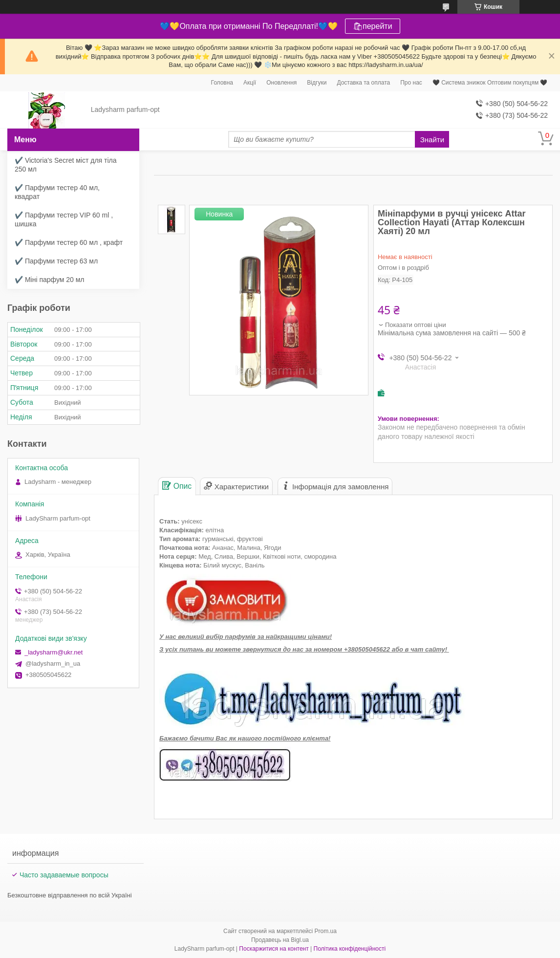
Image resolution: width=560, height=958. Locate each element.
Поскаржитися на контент (274, 949)
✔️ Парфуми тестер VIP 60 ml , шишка (64, 219)
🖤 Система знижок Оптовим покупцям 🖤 (490, 83)
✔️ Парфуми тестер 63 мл (56, 261)
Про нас (411, 83)
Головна (222, 83)
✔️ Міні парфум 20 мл (50, 280)
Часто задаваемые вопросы (64, 875)
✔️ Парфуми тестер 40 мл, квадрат (57, 192)
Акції (250, 83)
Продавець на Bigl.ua (280, 940)
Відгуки (317, 83)
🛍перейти (373, 26)
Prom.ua (326, 931)
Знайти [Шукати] (432, 140)
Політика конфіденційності (350, 949)
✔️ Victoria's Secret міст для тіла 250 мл (66, 165)
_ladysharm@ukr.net (54, 652)
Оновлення (281, 83)
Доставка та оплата (363, 83)
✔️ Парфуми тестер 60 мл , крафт (69, 242)
